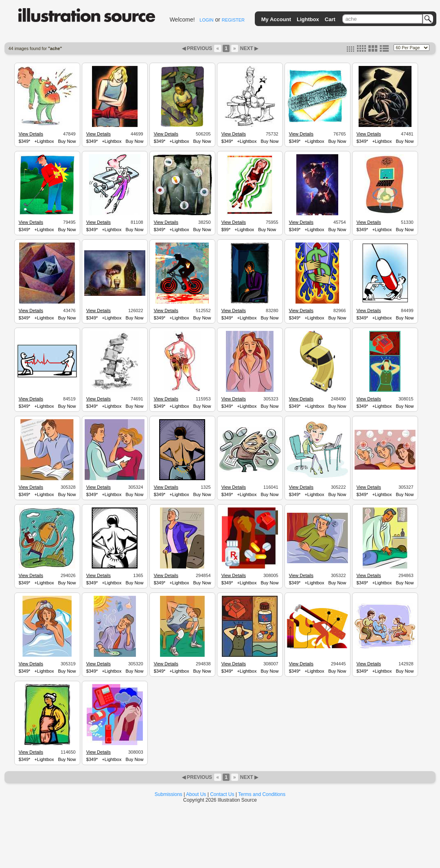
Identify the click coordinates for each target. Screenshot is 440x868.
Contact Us (222, 794)
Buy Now (67, 141)
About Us (196, 794)
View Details (31, 134)
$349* (25, 141)
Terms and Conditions (262, 794)
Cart (330, 19)
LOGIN (206, 20)
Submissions (169, 794)
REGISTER (233, 20)
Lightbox (308, 19)
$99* (226, 230)
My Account (276, 19)
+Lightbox (44, 141)
